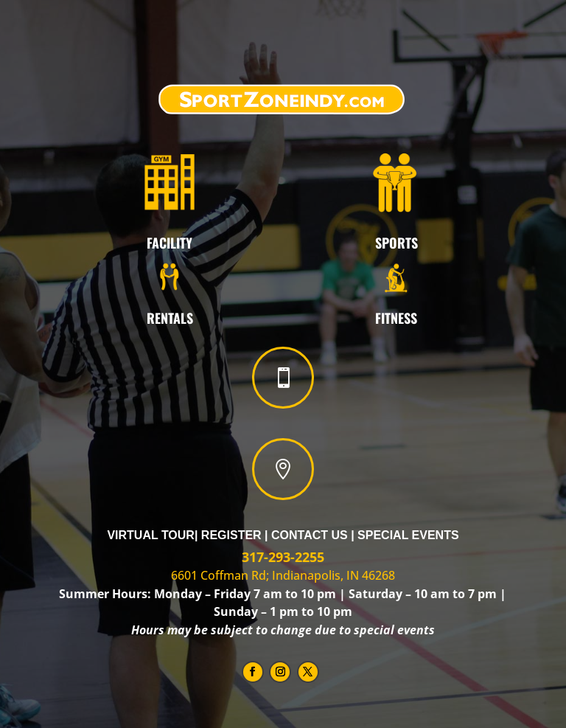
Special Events (408, 535)
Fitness (396, 318)
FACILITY (170, 243)
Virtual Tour (151, 535)
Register (231, 535)
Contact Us (311, 535)
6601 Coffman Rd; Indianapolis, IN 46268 (283, 575)
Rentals (170, 318)
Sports (396, 243)
